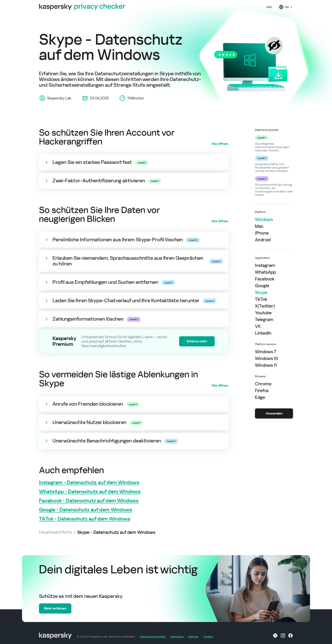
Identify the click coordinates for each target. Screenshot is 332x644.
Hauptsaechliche (55, 532)
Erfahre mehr (197, 341)
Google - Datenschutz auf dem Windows (86, 510)
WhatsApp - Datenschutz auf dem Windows (90, 492)
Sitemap (194, 637)
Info (269, 7)
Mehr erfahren (55, 608)
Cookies (208, 637)
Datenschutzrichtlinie (153, 637)
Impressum (177, 637)
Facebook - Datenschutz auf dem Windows (89, 501)
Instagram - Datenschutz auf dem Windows (89, 483)
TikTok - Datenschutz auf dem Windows (85, 519)
